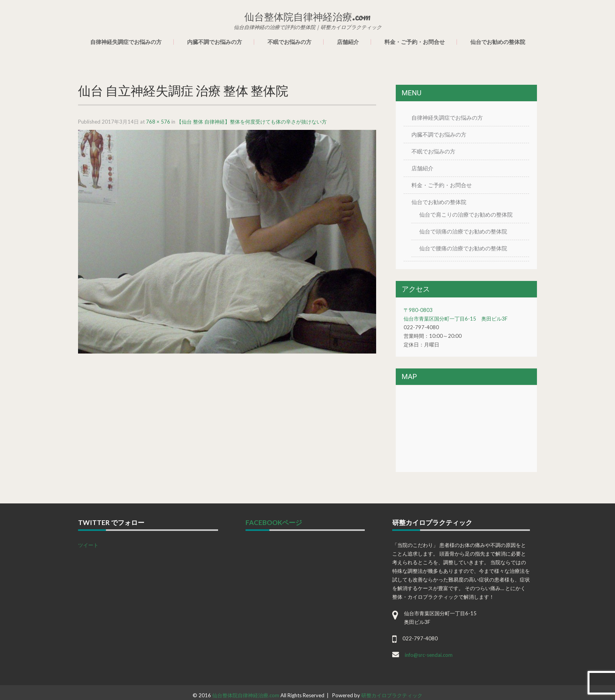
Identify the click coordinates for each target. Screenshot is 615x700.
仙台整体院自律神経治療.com (246, 695)
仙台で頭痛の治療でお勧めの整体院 (463, 231)
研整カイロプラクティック (392, 695)
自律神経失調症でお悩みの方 (126, 42)
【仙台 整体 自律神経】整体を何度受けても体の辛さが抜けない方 (252, 122)
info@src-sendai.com (429, 655)
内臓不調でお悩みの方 (215, 42)
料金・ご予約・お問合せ (415, 42)
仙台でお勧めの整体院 (498, 42)
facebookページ (274, 522)
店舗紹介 (348, 42)
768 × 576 (158, 122)
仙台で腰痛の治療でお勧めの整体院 (463, 248)
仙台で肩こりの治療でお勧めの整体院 (466, 214)
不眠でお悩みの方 (289, 42)
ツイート (88, 545)
